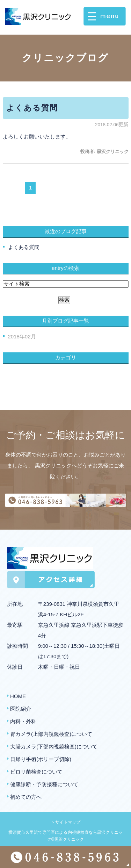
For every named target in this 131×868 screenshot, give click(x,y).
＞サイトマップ (66, 822)
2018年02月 (22, 336)
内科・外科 (23, 721)
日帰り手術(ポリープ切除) (41, 759)
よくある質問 (32, 108)
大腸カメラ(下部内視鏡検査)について (54, 747)
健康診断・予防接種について (44, 784)
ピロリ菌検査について (36, 772)
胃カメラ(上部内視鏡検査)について (51, 734)
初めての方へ (26, 797)
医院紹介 (21, 709)
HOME (18, 696)
